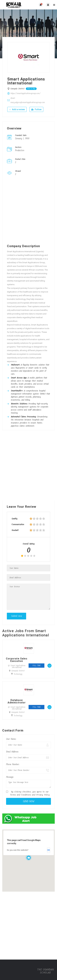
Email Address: (12, 752)
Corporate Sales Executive (17, 660)
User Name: (11, 739)
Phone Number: (13, 764)
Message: (10, 777)
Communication (18, 524)
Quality (14, 519)
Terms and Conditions (21, 795)
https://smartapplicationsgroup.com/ (25, 93)
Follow (36, 109)
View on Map (31, 89)
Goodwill (15, 530)
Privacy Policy (43, 795)
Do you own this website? (18, 850)
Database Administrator (17, 701)
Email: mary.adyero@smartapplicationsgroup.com (28, 100)
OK (48, 850)
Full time (37, 666)
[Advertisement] (28, 211)
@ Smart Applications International (17, 666)
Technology (18, 674)
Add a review (17, 109)
